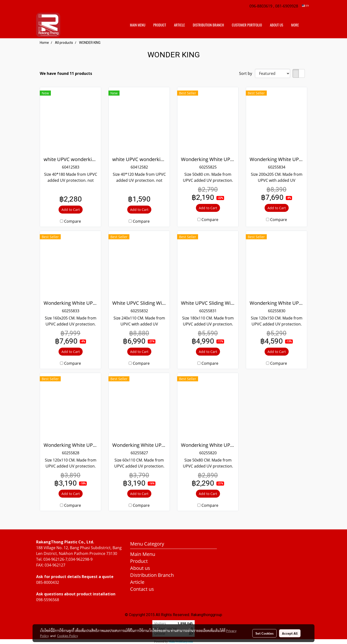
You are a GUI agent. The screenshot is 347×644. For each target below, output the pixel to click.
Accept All (290, 633)
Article (179, 25)
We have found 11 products (66, 73)
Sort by (247, 73)
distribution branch (208, 25)
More (295, 25)
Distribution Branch (152, 575)
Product (160, 25)
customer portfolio (247, 25)
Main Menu (138, 25)
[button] (307, 25)
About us (277, 25)
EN (305, 6)
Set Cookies (264, 633)
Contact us (142, 589)
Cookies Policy (67, 636)
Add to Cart (71, 210)
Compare (73, 221)
